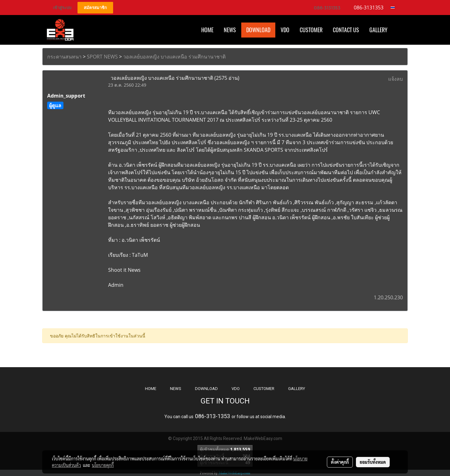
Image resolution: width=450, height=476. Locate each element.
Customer (311, 30)
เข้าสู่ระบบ (62, 8)
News (230, 30)
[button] (398, 30)
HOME (207, 30)
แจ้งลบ (395, 79)
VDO (285, 30)
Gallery (378, 30)
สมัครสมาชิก (95, 8)
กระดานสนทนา (64, 57)
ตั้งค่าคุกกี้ (340, 462)
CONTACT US (346, 30)
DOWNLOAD (206, 389)
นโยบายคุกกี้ (103, 465)
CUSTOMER (264, 389)
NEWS (176, 389)
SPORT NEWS (102, 57)
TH (395, 8)
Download (258, 30)
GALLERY (297, 389)
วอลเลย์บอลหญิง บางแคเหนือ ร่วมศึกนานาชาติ (174, 57)
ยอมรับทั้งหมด (373, 462)
